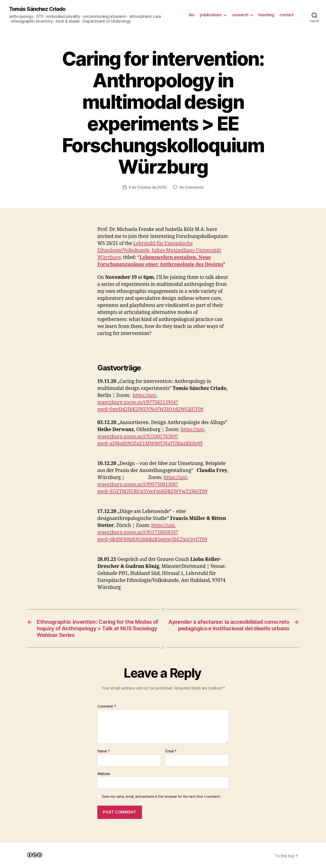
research (240, 15)
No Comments (191, 187)
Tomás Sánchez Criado (37, 9)
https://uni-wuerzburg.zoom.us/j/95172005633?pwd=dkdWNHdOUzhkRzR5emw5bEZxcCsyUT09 (152, 532)
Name (104, 751)
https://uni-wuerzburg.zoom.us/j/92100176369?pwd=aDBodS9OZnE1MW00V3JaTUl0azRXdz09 (151, 437)
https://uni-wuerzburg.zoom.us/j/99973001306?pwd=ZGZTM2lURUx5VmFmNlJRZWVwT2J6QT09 (152, 485)
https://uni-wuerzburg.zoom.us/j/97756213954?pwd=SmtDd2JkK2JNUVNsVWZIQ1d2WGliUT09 (150, 402)
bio (192, 15)
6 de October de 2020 (148, 187)
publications (211, 15)
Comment (107, 707)
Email (171, 751)
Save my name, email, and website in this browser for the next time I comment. (161, 797)
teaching (266, 15)
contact (287, 15)
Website (104, 774)
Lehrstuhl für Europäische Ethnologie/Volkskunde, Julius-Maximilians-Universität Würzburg (159, 250)
